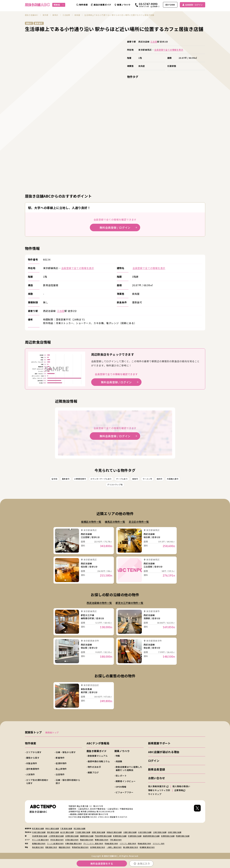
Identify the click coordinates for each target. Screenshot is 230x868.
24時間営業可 (80, 479)
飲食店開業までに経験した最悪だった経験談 (129, 768)
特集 (118, 756)
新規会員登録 (157, 769)
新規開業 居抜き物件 (147, 847)
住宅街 (54, 479)
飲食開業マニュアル (98, 756)
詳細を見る (67, 541)
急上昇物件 (61, 769)
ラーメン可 (147, 479)
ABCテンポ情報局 (98, 743)
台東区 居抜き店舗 (174, 832)
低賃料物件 (61, 763)
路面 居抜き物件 (51, 847)
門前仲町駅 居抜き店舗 (103, 836)
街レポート (121, 776)
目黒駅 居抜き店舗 (168, 836)
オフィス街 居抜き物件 (40, 840)
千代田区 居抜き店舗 (83, 832)
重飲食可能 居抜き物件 (80, 847)
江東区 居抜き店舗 (160, 832)
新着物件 (60, 758)
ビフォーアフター (125, 792)
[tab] (65, 551)
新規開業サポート (159, 743)
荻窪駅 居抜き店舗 (135, 836)
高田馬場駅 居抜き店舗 (151, 836)
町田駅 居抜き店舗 (183, 836)
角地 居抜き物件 (38, 847)
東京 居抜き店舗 (38, 828)
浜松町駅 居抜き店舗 (40, 836)
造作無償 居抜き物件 (98, 847)
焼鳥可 (135, 479)
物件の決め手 (94, 767)
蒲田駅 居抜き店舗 (87, 836)
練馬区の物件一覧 (115, 522)
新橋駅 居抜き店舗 (120, 836)
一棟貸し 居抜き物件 (114, 847)
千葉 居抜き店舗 (66, 828)
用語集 (119, 761)
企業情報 (180, 790)
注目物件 (60, 774)
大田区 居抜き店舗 (130, 832)
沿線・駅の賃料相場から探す (68, 782)
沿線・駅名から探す (66, 752)
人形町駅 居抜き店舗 (56, 836)
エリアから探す (34, 752)
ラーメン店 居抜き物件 (55, 843)
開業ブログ (93, 772)
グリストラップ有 (115, 484)
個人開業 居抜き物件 (131, 847)
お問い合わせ (157, 778)
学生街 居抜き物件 (57, 840)
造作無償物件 (33, 769)
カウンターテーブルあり (101, 479)
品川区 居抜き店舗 (67, 832)
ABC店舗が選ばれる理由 (164, 752)
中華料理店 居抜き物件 (74, 843)
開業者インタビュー (126, 781)
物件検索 (31, 743)
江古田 (154, 42)
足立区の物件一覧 (139, 522)
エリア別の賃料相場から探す (37, 782)
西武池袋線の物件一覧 (99, 603)
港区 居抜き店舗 (53, 832)
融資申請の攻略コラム (99, 761)
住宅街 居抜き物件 (72, 840)
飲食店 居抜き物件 (144, 843)
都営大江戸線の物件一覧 (129, 603)
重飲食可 (66, 479)
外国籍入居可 (173, 479)
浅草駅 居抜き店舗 (72, 836)
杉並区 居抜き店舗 (145, 832)
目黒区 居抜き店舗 (98, 832)
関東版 (59, 5)
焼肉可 (160, 479)
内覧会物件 (32, 763)
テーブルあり (122, 479)
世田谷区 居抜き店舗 (114, 832)
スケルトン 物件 (158, 843)
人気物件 (31, 774)
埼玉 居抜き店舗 (79, 828)
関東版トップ (33, 732)
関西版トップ (52, 732)
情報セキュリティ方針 (159, 790)
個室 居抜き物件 (65, 847)
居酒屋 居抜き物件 (39, 843)
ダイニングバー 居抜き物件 (93, 843)
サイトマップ (155, 794)
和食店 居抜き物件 (111, 843)
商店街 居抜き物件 (87, 840)
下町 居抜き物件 (116, 840)
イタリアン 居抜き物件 (128, 843)
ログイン (154, 761)
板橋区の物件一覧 (91, 522)
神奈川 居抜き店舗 (52, 828)
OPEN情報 (121, 787)
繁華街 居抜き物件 (102, 840)
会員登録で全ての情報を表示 (169, 50)
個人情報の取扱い (183, 786)
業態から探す (33, 758)
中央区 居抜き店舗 (39, 832)
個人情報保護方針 (158, 786)
